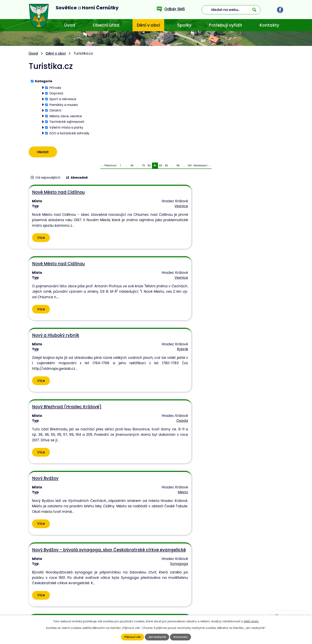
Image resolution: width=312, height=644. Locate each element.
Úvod (70, 25)
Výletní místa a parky (66, 127)
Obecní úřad (106, 25)
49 (132, 167)
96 (178, 167)
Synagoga (272, 297)
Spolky (184, 25)
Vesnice (102, 207)
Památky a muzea (63, 105)
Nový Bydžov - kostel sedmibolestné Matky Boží (232, 365)
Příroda (55, 88)
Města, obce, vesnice (66, 116)
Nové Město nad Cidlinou (58, 193)
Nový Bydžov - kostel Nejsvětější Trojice (152, 365)
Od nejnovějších (48, 179)
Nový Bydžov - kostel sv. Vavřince (67, 447)
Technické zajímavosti (67, 122)
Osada (103, 286)
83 (166, 167)
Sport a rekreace (63, 99)
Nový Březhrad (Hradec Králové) (67, 273)
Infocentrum (98, 381)
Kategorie (44, 81)
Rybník (275, 207)
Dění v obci (148, 25)
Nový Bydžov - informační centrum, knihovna (69, 365)
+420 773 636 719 (120, 606)
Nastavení (181, 637)
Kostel (189, 381)
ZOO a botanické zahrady (69, 133)
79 (143, 167)
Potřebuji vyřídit (225, 25)
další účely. (251, 621)
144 (190, 167)
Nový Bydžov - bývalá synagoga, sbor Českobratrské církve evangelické (239, 278)
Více (41, 247)
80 (149, 167)
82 (161, 167)
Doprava (56, 93)
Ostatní (55, 110)
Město (189, 286)
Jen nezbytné (157, 637)
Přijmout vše (132, 637)
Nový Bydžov (131, 273)
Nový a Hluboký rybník (228, 193)
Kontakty (269, 25)
